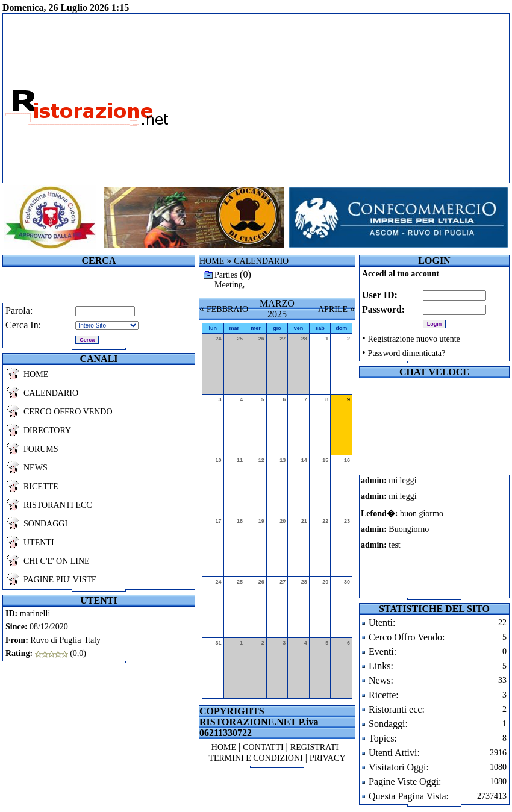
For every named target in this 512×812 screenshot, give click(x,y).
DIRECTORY (47, 430)
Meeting (229, 285)
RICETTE (41, 486)
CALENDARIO (51, 393)
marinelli (35, 614)
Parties (226, 275)
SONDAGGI (45, 524)
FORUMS (41, 449)
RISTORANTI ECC (58, 505)
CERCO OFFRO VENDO (68, 412)
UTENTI (39, 542)
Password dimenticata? (407, 353)
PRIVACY (328, 758)
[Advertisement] (354, 98)
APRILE (333, 309)
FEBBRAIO (227, 309)
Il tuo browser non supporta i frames (412, 536)
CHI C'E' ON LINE (57, 561)
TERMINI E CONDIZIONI (255, 758)
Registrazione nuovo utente (414, 339)
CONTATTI (263, 747)
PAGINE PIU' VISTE (60, 580)
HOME (36, 374)
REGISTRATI (314, 747)
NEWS (36, 468)
